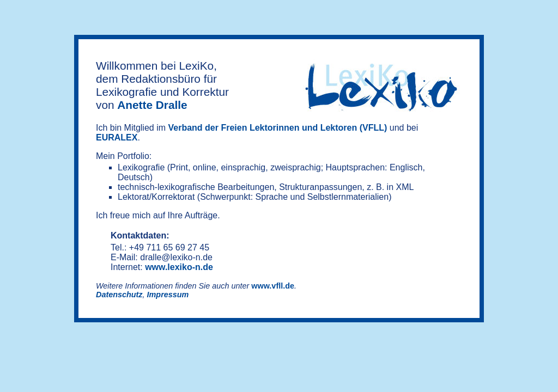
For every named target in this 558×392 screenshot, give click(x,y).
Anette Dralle (152, 105)
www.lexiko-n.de (179, 267)
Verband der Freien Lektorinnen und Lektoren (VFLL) (278, 128)
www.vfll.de (273, 286)
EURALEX (117, 137)
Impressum (168, 295)
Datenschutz (119, 295)
